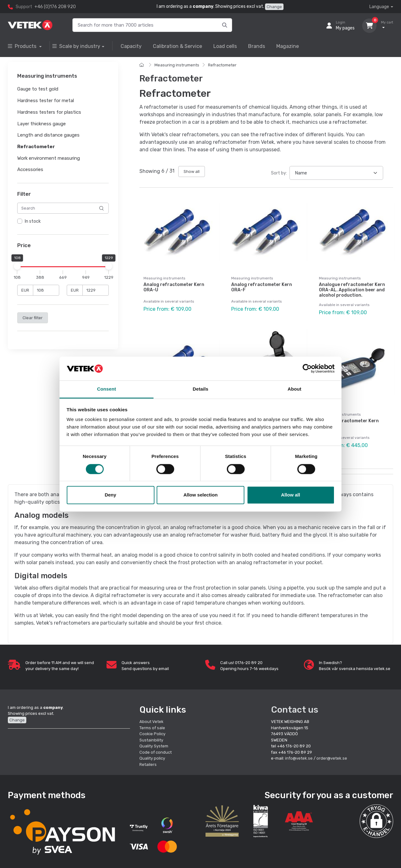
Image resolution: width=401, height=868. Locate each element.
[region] (63, 222)
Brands (257, 46)
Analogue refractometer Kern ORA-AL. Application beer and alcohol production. (352, 290)
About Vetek (151, 722)
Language (379, 7)
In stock (33, 222)
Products (23, 46)
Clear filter (33, 318)
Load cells (225, 46)
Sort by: (279, 173)
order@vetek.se (332, 758)
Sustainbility (152, 740)
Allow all (291, 495)
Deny (110, 495)
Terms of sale (152, 728)
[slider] (17, 266)
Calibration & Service (177, 46)
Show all (192, 172)
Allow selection (200, 495)
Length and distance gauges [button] (48, 135)
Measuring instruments (177, 65)
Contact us (295, 710)
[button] (376, 821)
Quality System (154, 746)
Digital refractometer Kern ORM (349, 424)
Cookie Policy (152, 734)
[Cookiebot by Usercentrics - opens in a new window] (307, 368)
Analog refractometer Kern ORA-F (262, 287)
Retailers (148, 764)
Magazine (288, 46)
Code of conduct (156, 752)
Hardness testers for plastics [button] (49, 112)
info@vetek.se (299, 758)
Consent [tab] (107, 389)
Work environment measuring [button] (49, 158)
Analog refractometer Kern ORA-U (174, 287)
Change (274, 7)
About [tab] (294, 389)
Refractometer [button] (36, 147)
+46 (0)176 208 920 (55, 7)
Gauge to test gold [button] (38, 89)
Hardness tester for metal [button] (46, 101)
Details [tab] (200, 389)
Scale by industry (76, 46)
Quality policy (152, 758)
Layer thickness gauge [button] (42, 124)
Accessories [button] (30, 170)
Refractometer (222, 65)
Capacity (131, 46)
